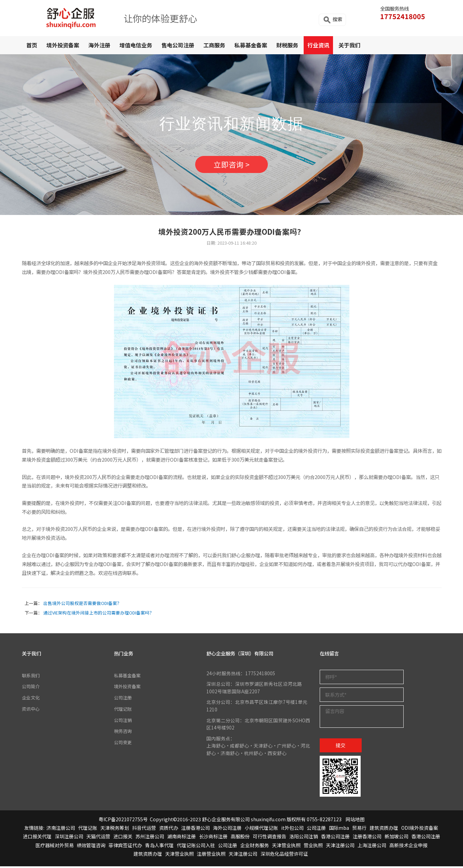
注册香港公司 (196, 830)
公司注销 (124, 721)
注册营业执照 (211, 855)
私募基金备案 (251, 45)
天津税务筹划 (115, 830)
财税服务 (287, 45)
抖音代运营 (144, 830)
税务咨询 (124, 732)
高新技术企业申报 (408, 847)
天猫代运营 (98, 838)
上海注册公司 (372, 847)
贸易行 (359, 830)
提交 (341, 747)
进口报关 (123, 838)
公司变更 (124, 743)
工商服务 (214, 45)
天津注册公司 (340, 847)
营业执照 (313, 847)
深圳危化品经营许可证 (284, 855)
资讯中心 (31, 710)
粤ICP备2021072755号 (123, 821)
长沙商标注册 (213, 838)
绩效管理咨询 (91, 847)
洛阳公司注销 (304, 838)
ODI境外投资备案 (420, 830)
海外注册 (99, 45)
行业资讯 (318, 45)
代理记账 (124, 710)
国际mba (339, 830)
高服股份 (240, 838)
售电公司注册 (178, 45)
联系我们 (31, 677)
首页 (32, 45)
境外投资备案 (63, 45)
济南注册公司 (61, 830)
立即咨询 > (232, 165)
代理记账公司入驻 (196, 847)
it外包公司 (292, 830)
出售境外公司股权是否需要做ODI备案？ (82, 605)
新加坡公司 (396, 838)
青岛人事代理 (159, 847)
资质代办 (169, 830)
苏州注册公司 (150, 838)
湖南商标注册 (182, 838)
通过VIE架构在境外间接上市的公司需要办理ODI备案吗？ (99, 615)
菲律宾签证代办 (125, 847)
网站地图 (355, 821)
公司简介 (31, 688)
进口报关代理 (37, 838)
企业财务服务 (255, 847)
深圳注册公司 (69, 838)
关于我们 (349, 45)
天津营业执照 (286, 847)
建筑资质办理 (384, 830)
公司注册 (124, 699)
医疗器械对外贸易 (55, 847)
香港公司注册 (335, 838)
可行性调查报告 (270, 838)
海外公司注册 (227, 830)
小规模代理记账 (261, 830)
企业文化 (31, 699)
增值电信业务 (136, 45)
